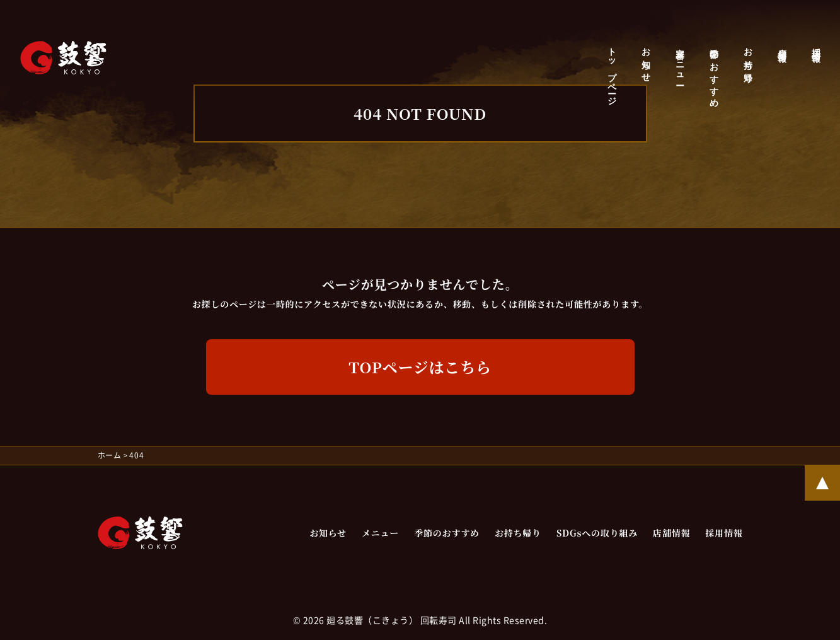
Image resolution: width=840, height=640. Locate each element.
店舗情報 (781, 45)
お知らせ (645, 60)
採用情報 (815, 45)
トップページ (611, 72)
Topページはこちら (420, 367)
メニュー (380, 533)
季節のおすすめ (713, 73)
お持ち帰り (747, 61)
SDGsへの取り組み (597, 533)
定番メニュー (679, 62)
